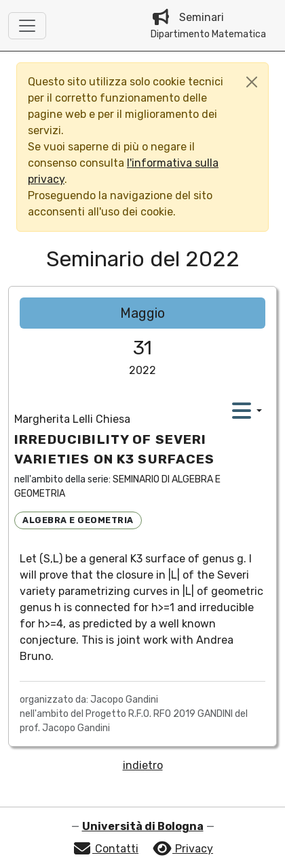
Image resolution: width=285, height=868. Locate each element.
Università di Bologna (143, 826)
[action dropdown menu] (247, 411)
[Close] (252, 82)
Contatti (105, 849)
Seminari (208, 25)
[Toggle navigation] (27, 26)
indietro (143, 765)
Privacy (183, 849)
